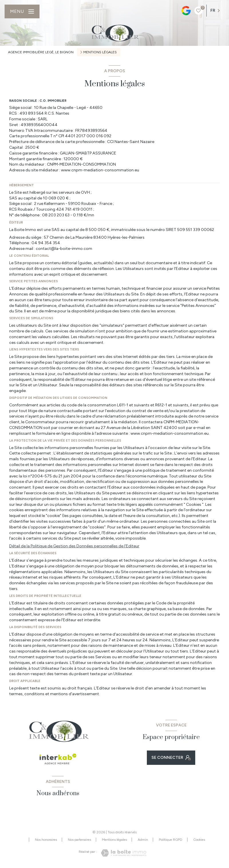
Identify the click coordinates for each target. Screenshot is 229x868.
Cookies (199, 840)
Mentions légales (114, 840)
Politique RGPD (171, 840)
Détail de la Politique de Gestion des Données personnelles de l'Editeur (74, 546)
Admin (143, 840)
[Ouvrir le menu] (22, 11)
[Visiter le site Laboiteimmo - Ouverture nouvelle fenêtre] (124, 853)
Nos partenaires (79, 840)
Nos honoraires (46, 840)
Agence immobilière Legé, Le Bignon (41, 52)
